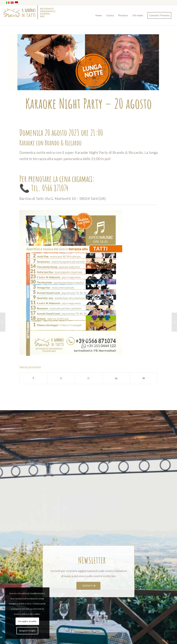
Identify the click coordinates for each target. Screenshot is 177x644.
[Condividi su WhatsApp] (89, 378)
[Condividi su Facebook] (33, 378)
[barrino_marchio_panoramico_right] (29, 15)
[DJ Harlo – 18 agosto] (3, 322)
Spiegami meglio (27, 631)
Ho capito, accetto (27, 621)
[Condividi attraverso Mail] (144, 378)
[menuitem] (99, 15)
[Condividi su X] (61, 378)
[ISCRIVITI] (88, 586)
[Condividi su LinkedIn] (116, 378)
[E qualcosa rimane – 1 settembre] (174, 322)
